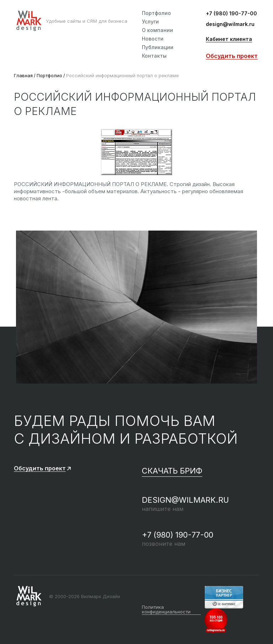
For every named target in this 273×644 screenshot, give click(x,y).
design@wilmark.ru (230, 24)
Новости (153, 39)
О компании (157, 30)
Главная (23, 75)
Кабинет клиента (229, 39)
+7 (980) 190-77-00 (231, 14)
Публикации (158, 47)
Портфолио (156, 13)
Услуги (150, 22)
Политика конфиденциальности (166, 610)
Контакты (154, 56)
